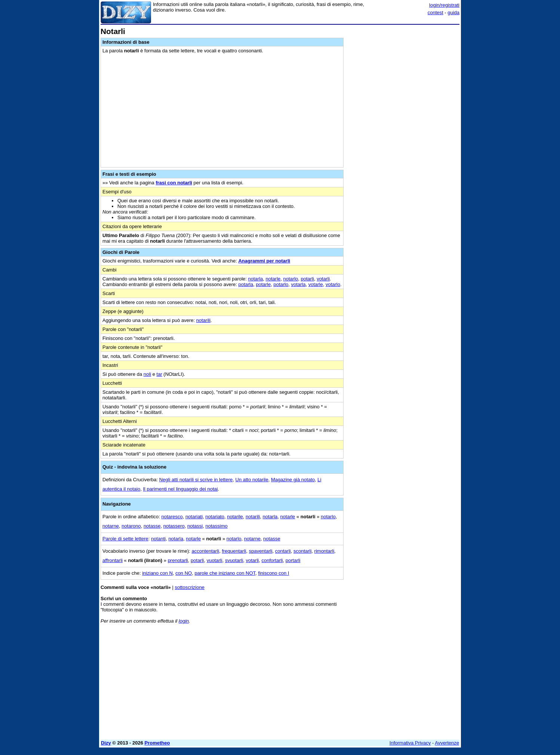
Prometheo (157, 743)
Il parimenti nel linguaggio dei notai (180, 489)
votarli (323, 279)
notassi (195, 526)
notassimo (216, 526)
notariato (215, 517)
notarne (111, 526)
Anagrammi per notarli (264, 261)
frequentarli (234, 551)
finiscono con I (273, 573)
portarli (293, 560)
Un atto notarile (252, 480)
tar (159, 374)
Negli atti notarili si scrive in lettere (196, 480)
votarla (298, 284)
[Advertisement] (403, 139)
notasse (152, 526)
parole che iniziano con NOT (225, 573)
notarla (256, 279)
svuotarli (234, 560)
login (184, 621)
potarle (263, 284)
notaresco (172, 517)
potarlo (281, 284)
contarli (283, 551)
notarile (235, 517)
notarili (203, 320)
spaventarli (261, 551)
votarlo (333, 284)
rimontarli (324, 551)
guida (453, 13)
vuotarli (215, 560)
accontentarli (205, 551)
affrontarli (113, 560)
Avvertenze (447, 743)
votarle (316, 284)
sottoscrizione (189, 587)
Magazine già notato (293, 480)
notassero (174, 526)
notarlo (291, 279)
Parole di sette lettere (125, 539)
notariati (194, 517)
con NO (184, 573)
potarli (307, 279)
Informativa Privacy (410, 743)
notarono (131, 526)
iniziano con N (157, 573)
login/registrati (444, 5)
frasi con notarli (174, 183)
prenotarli (178, 560)
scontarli (302, 551)
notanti (158, 539)
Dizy (106, 743)
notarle (273, 279)
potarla (246, 284)
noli (147, 374)
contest (436, 13)
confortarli (272, 560)
